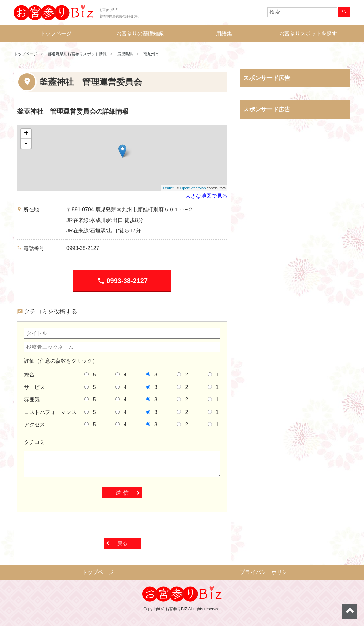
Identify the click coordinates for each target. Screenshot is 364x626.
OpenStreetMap (193, 188)
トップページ (56, 33)
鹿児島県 (125, 54)
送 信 (122, 493)
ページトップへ (350, 612)
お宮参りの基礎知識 (140, 33)
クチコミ (34, 442)
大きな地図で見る (206, 196)
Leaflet (168, 188)
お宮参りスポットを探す (308, 33)
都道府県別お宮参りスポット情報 (77, 54)
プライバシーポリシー (266, 572)
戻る (122, 543)
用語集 (224, 33)
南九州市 (151, 54)
